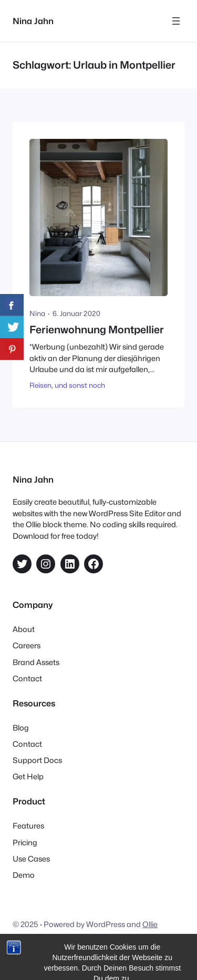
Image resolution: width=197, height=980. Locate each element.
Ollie (150, 924)
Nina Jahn (33, 21)
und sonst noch (80, 385)
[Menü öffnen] (176, 21)
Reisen (40, 385)
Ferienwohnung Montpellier (97, 330)
